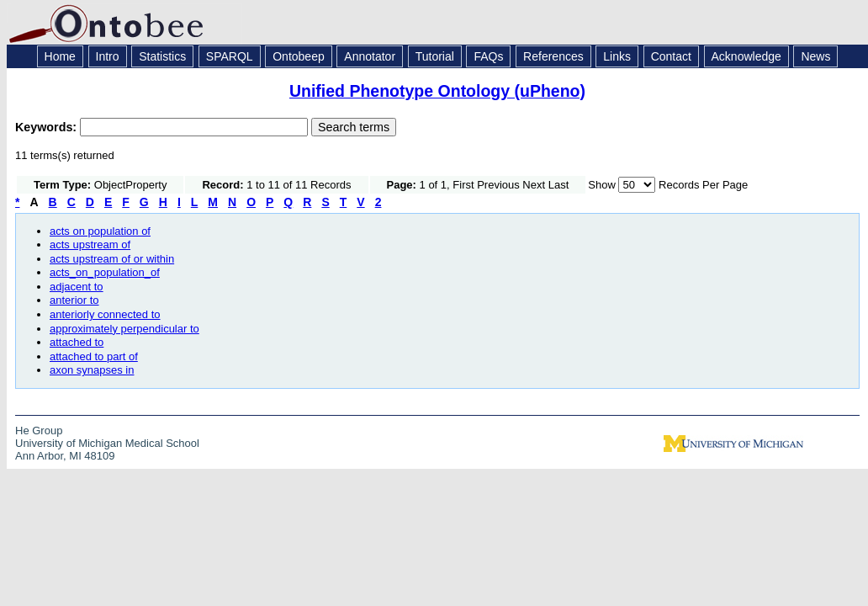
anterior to (74, 300)
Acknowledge (746, 56)
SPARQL (230, 56)
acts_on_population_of (105, 272)
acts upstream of (90, 245)
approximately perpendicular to (124, 329)
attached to (77, 342)
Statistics (162, 56)
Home (60, 56)
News (815, 56)
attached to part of (94, 356)
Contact (671, 56)
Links (617, 56)
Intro (108, 56)
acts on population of (100, 231)
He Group (39, 431)
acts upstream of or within (112, 259)
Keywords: (48, 127)
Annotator (370, 56)
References (553, 56)
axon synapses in (92, 370)
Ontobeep (299, 56)
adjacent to (77, 287)
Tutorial (435, 56)
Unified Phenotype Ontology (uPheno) (437, 91)
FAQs (488, 56)
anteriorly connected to (105, 314)
